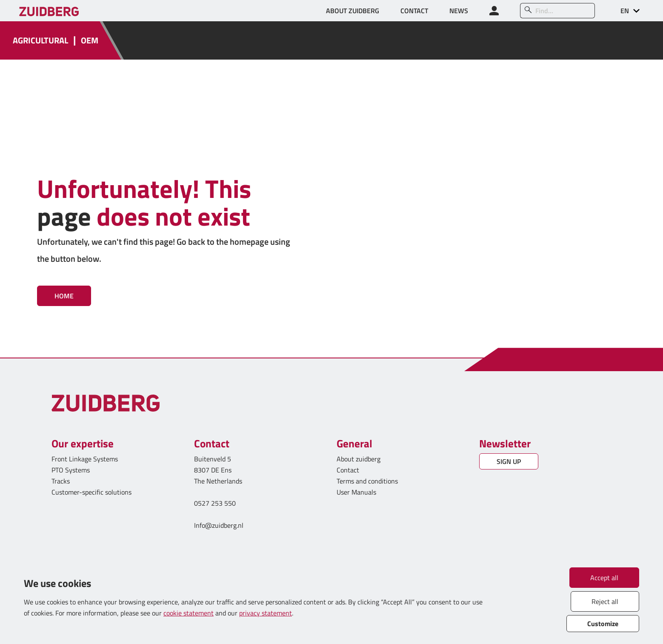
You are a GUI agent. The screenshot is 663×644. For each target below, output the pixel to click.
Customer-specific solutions (91, 492)
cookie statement (189, 613)
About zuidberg (359, 459)
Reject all (605, 601)
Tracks (61, 481)
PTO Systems (71, 470)
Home (64, 296)
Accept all (604, 578)
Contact (348, 470)
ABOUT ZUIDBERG (353, 11)
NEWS (459, 11)
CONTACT (414, 11)
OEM (90, 40)
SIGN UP (509, 461)
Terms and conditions (367, 481)
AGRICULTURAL (40, 40)
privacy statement (266, 613)
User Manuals (357, 492)
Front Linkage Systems (85, 459)
